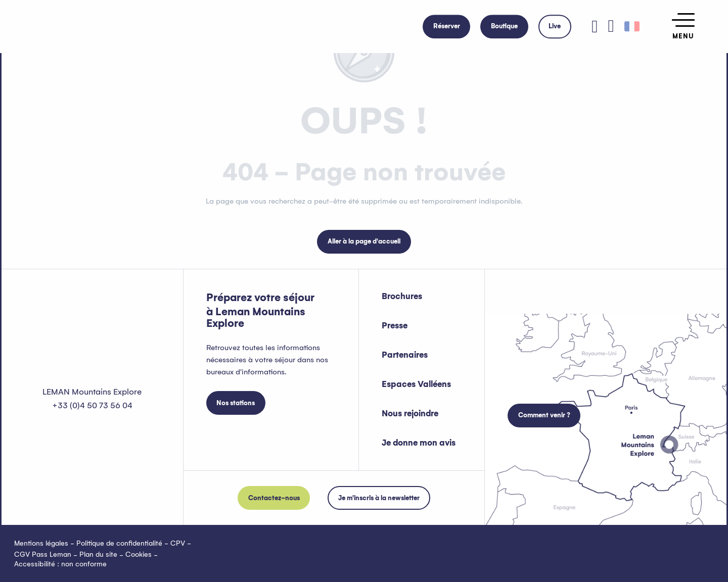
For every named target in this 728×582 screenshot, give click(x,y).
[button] (611, 27)
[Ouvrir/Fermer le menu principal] (683, 27)
